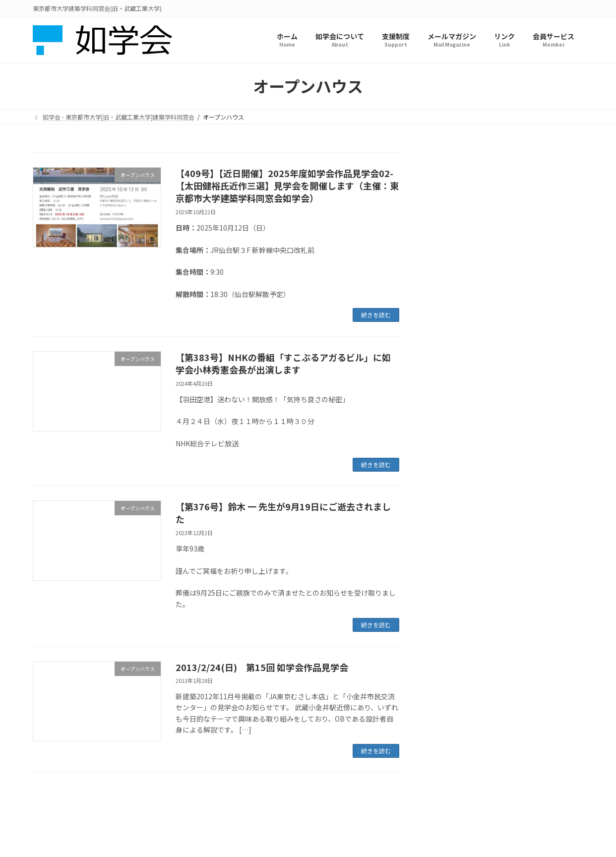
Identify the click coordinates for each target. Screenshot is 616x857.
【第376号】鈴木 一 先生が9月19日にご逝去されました (283, 513)
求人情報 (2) (457, 319)
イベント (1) (457, 219)
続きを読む (376, 315)
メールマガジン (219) (471, 279)
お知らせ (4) (457, 198)
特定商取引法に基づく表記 (347, 813)
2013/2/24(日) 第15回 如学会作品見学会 (262, 667)
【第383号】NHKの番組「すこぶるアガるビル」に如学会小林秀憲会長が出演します (283, 363)
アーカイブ (450, 408)
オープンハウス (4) (467, 239)
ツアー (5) (453, 259)
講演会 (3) (453, 340)
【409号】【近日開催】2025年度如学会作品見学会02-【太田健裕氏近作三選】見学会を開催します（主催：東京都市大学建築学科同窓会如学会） (287, 185)
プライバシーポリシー (263, 813)
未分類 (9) (453, 299)
